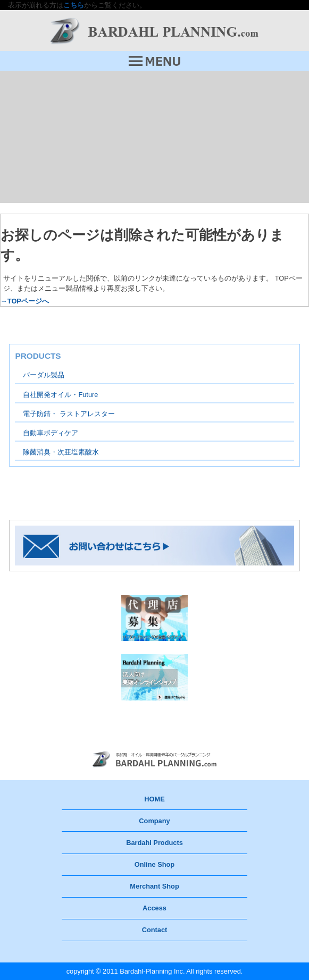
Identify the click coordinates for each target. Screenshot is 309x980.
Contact (155, 930)
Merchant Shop (154, 886)
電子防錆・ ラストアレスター (69, 414)
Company (154, 821)
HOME (154, 799)
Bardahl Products (154, 843)
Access (154, 908)
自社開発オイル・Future (60, 395)
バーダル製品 (44, 375)
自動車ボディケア (51, 433)
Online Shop (154, 864)
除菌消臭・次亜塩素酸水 (61, 452)
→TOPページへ (25, 301)
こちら (74, 5)
